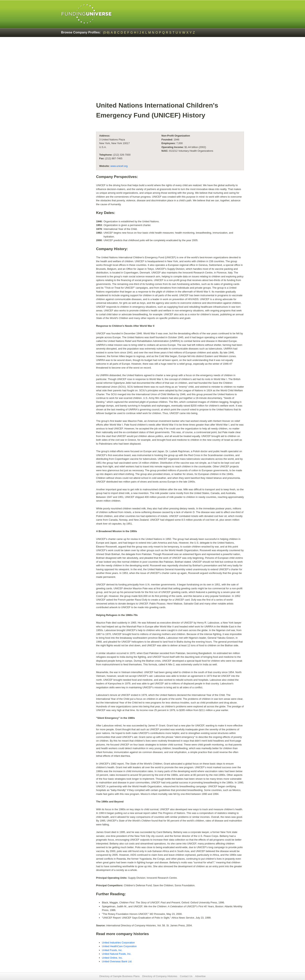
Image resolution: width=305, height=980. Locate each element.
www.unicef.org (119, 166)
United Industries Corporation (118, 943)
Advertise (200, 976)
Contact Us (186, 976)
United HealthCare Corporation (119, 946)
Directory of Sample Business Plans (120, 976)
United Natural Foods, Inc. (117, 954)
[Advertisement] (170, 71)
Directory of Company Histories (160, 976)
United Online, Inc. (112, 958)
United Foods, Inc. (112, 950)
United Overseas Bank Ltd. (117, 961)
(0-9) (106, 33)
